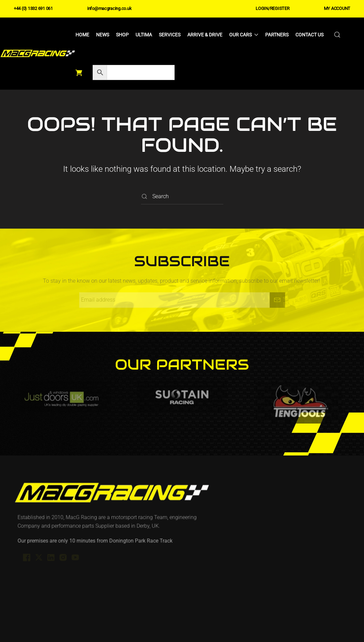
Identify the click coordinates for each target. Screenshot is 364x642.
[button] (337, 35)
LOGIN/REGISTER (272, 8)
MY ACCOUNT (337, 8)
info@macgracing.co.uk (109, 8)
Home (82, 35)
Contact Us (309, 35)
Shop (122, 35)
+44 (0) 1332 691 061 (33, 8)
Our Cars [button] (244, 35)
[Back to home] (38, 54)
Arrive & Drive (205, 35)
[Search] (182, 197)
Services (170, 35)
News (103, 35)
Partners (277, 35)
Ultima (144, 35)
